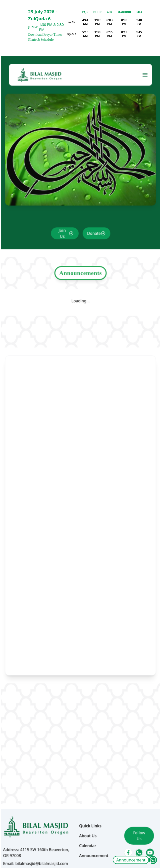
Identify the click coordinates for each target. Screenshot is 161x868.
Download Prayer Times (45, 35)
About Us (87, 803)
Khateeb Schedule (41, 40)
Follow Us (134, 803)
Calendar (87, 812)
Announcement (131, 860)
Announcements (80, 290)
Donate (93, 254)
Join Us (64, 254)
